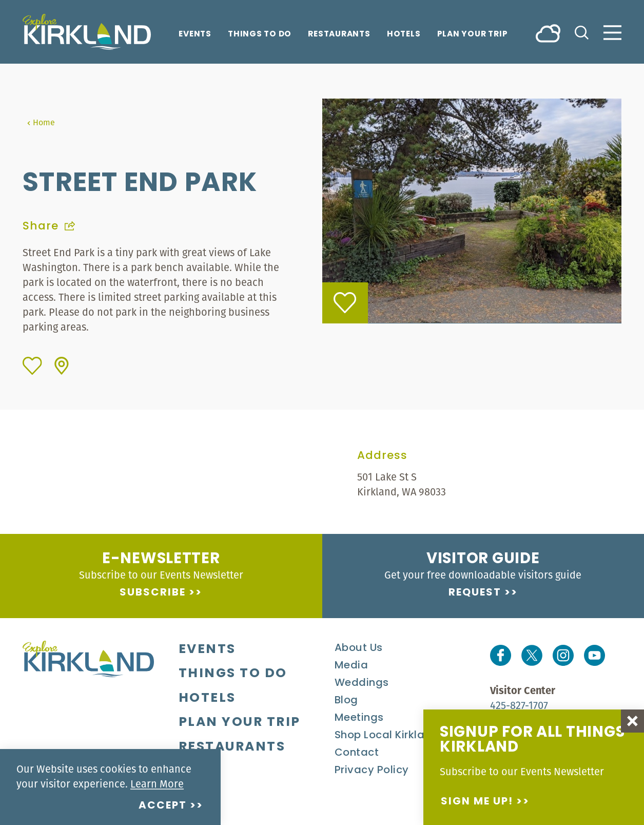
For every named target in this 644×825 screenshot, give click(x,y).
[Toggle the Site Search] (582, 32)
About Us (359, 648)
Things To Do (260, 34)
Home (41, 122)
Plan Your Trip (473, 34)
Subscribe (153, 593)
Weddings (362, 683)
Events (195, 34)
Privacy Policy (372, 771)
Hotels (404, 34)
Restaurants (339, 34)
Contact (357, 753)
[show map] (62, 366)
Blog (346, 701)
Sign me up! (477, 802)
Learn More (157, 784)
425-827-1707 (519, 705)
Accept (163, 806)
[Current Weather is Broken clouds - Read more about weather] (548, 33)
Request (475, 593)
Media (352, 666)
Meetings (359, 718)
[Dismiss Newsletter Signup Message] (632, 721)
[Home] (87, 32)
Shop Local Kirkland (387, 736)
